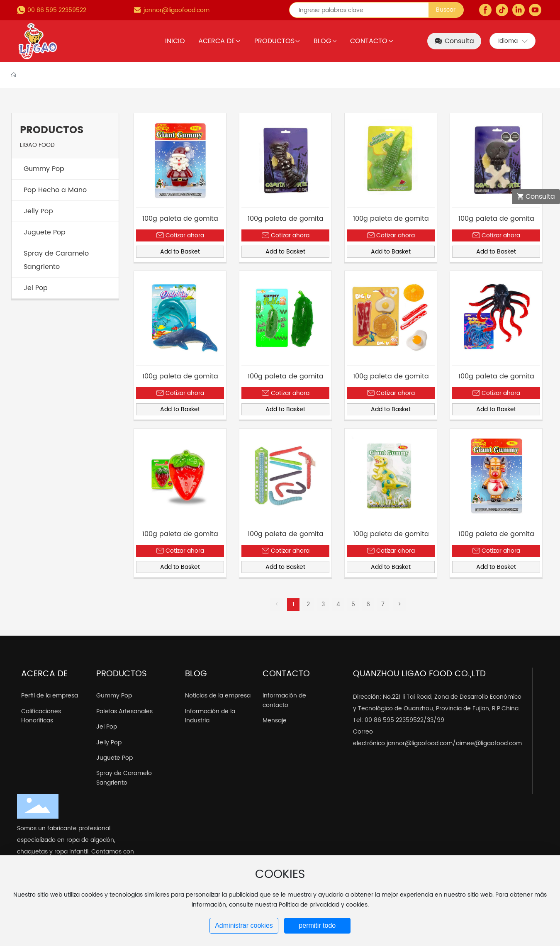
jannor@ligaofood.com (177, 10)
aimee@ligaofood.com (489, 743)
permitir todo (317, 925)
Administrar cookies (244, 925)
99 (441, 720)
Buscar (446, 10)
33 (430, 720)
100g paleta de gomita (180, 219)
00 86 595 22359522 (57, 10)
